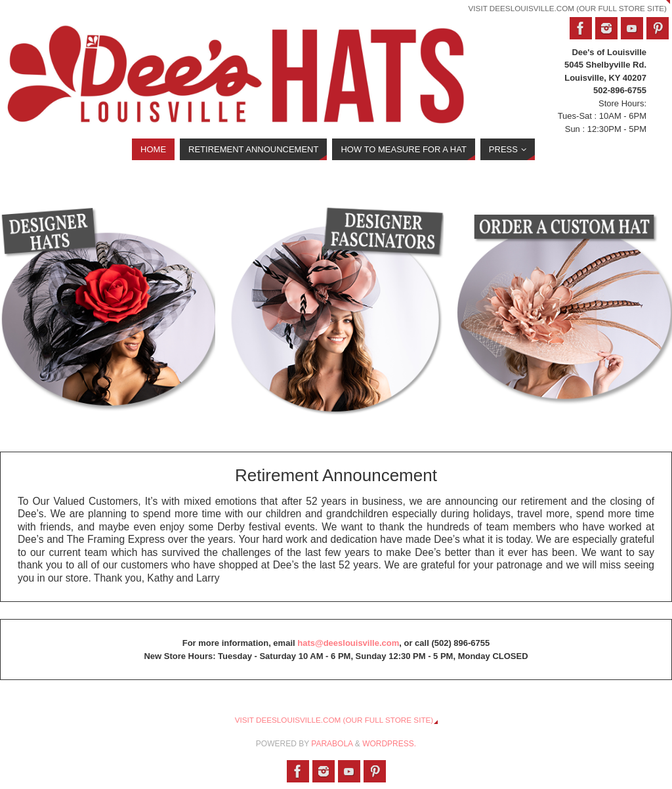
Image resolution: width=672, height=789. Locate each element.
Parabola (332, 744)
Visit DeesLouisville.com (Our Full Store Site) (568, 8)
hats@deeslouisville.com (348, 643)
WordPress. (389, 744)
